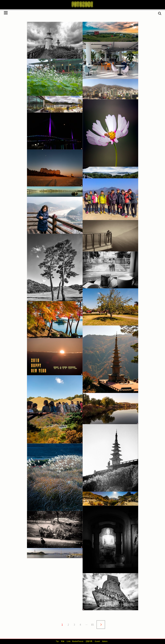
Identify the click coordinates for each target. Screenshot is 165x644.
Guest (97, 641)
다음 (101, 625)
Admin (105, 641)
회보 (63, 641)
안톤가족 (89, 641)
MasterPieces (78, 641)
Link (69, 641)
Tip (57, 641)
